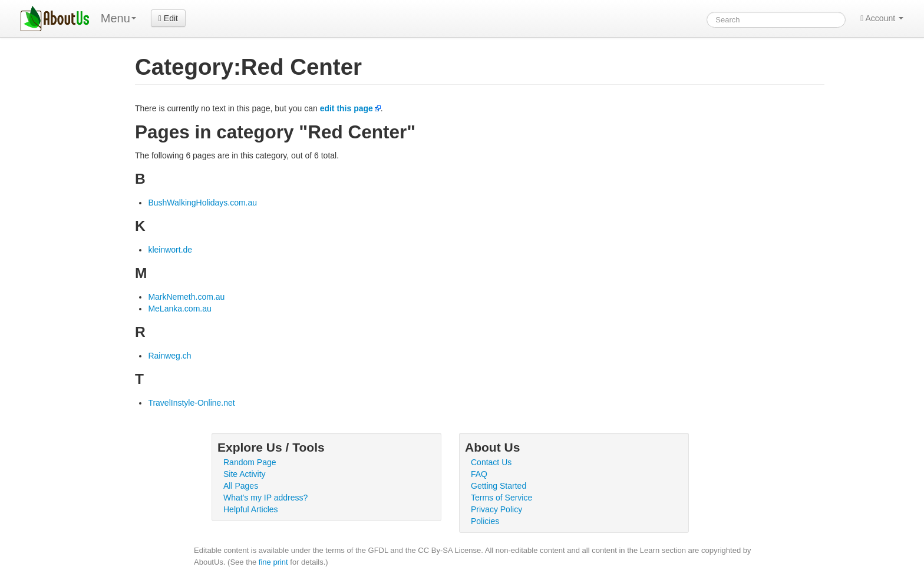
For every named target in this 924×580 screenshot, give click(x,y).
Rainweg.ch (169, 356)
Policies (485, 521)
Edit (168, 18)
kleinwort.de (170, 250)
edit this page (346, 108)
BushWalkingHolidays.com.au (202, 203)
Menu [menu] (118, 18)
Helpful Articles (251, 509)
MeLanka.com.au (179, 309)
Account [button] (882, 18)
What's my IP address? (265, 498)
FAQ (479, 474)
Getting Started (499, 486)
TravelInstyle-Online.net (191, 403)
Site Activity (245, 474)
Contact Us (491, 462)
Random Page (250, 462)
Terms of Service (501, 498)
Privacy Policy (496, 509)
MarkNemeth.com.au (186, 297)
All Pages (241, 486)
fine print (273, 562)
